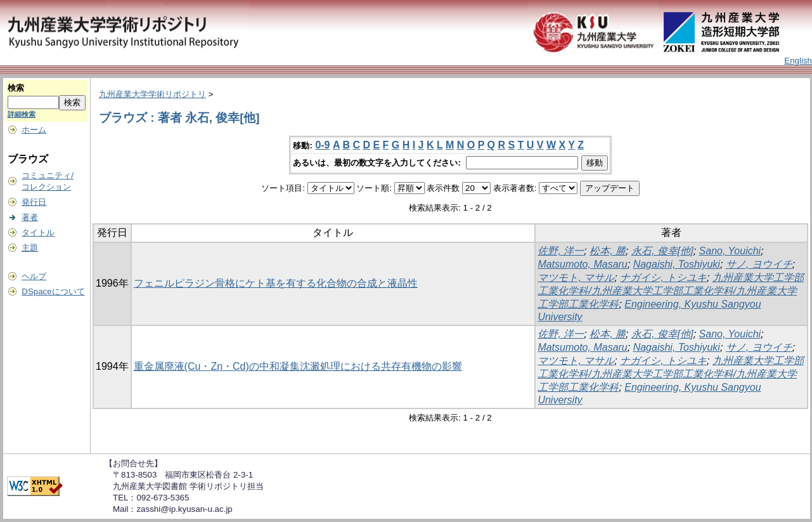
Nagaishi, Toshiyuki (677, 264)
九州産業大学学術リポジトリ (152, 94)
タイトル (38, 232)
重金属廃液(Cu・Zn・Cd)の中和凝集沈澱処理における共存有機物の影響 (298, 366)
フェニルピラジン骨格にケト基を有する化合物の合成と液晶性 (276, 283)
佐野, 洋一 (561, 251)
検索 (16, 88)
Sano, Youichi (730, 251)
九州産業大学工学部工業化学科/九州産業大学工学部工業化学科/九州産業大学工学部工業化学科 (671, 291)
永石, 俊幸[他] (662, 251)
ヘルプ (34, 276)
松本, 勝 (608, 251)
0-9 (322, 145)
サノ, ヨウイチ (759, 264)
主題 (30, 248)
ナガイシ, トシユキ (663, 277)
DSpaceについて (53, 291)
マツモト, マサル (576, 277)
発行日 (34, 202)
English (798, 61)
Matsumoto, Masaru (582, 264)
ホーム (34, 130)
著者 (30, 217)
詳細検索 (22, 114)
